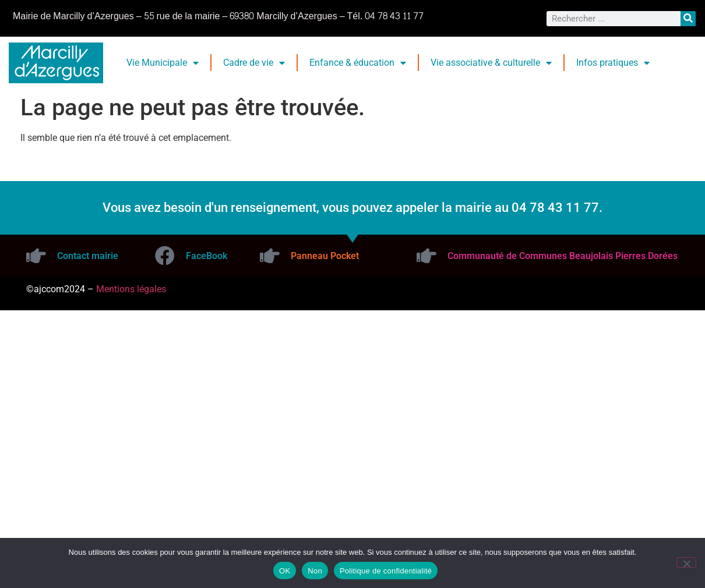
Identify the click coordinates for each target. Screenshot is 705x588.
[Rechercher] (688, 19)
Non (315, 571)
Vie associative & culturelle (491, 63)
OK (285, 571)
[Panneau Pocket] (270, 256)
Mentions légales (131, 289)
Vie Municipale (163, 63)
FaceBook (207, 256)
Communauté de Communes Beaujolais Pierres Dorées (563, 256)
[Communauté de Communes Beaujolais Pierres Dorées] (426, 256)
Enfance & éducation (358, 63)
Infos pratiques (613, 63)
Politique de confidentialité (386, 571)
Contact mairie (88, 256)
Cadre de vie (254, 63)
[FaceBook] (165, 256)
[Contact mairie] (36, 256)
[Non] (686, 562)
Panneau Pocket (325, 256)
